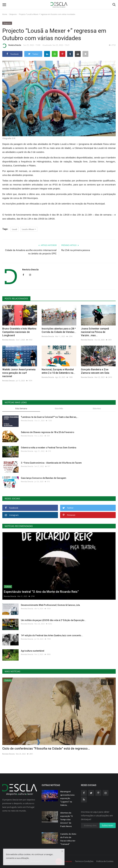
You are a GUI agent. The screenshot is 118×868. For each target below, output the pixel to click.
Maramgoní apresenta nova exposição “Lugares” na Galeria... (67, 798)
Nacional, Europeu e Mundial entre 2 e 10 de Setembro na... (58, 371)
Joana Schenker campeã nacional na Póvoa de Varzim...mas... (95, 332)
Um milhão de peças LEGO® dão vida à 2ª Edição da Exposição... (54, 620)
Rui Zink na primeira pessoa (76, 250)
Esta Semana (21, 408)
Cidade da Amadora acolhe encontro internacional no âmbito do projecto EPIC (31, 252)
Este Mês (59, 408)
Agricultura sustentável (33, 651)
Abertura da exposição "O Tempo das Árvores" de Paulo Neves (66, 820)
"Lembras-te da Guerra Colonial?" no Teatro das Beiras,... (50, 417)
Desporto (13, 14)
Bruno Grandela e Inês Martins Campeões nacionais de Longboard (19, 332)
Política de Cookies (105, 861)
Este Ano (97, 408)
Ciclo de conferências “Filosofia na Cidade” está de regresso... (46, 748)
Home (5, 14)
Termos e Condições (84, 861)
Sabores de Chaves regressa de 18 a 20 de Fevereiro (48, 432)
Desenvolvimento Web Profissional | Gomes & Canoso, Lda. (51, 605)
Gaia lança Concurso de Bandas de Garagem (44, 478)
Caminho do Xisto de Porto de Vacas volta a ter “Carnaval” (68, 839)
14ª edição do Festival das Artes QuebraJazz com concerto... (52, 635)
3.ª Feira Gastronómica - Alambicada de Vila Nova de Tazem (51, 463)
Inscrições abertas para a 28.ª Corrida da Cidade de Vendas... (59, 330)
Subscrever (108, 825)
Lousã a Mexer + (29, 229)
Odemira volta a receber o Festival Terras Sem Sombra (49, 448)
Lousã (15, 229)
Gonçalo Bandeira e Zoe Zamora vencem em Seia (95, 371)
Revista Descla (12, 46)
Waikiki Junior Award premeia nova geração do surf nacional (19, 373)
